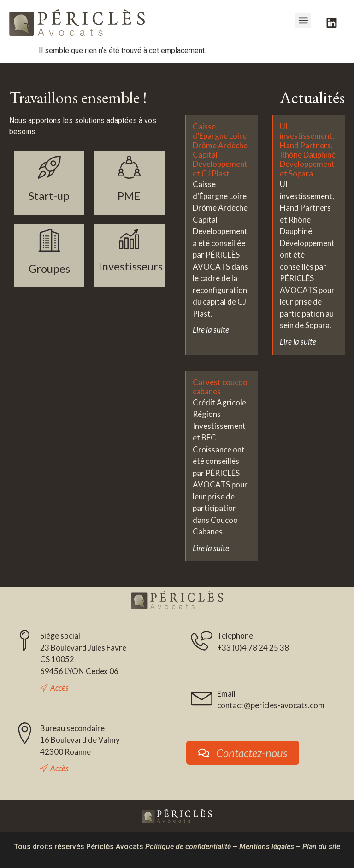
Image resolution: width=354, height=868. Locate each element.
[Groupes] (49, 240)
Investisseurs (130, 266)
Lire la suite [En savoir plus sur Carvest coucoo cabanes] (211, 548)
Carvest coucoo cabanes (220, 387)
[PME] (129, 167)
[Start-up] (49, 167)
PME (129, 196)
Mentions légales (267, 847)
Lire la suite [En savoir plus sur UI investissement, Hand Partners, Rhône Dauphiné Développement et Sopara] (298, 342)
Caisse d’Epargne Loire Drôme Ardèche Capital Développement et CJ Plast (220, 150)
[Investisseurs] (129, 239)
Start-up (49, 196)
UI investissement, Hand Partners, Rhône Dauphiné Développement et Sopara (308, 150)
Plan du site (321, 847)
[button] (303, 21)
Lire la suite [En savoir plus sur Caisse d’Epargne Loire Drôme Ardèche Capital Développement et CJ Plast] (211, 330)
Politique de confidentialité (188, 847)
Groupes (49, 268)
